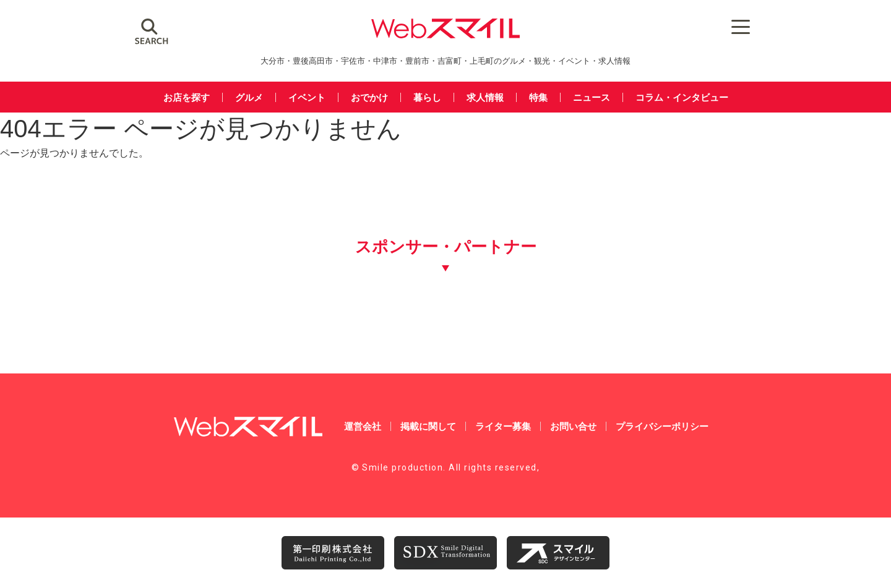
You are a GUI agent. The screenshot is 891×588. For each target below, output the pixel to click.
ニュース (592, 97)
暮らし (427, 97)
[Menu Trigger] (740, 26)
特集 (538, 97)
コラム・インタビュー (682, 97)
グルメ (249, 97)
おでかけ (369, 97)
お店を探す (187, 97)
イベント (307, 97)
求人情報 (485, 97)
